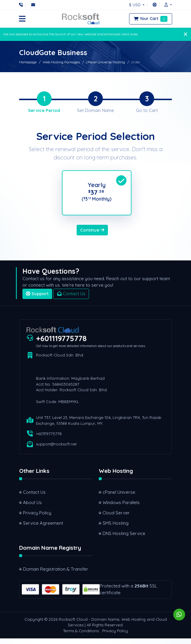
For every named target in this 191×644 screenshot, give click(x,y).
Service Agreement (43, 528)
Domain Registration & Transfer (56, 575)
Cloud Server (116, 518)
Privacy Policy (37, 518)
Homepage (28, 62)
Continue (92, 235)
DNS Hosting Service (124, 539)
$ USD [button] (135, 5)
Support (37, 299)
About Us (32, 508)
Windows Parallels (121, 508)
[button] (167, 5)
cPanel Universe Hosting (106, 62)
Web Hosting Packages (61, 62)
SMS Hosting (116, 528)
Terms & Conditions (81, 636)
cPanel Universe (119, 497)
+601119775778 (61, 344)
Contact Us (71, 299)
